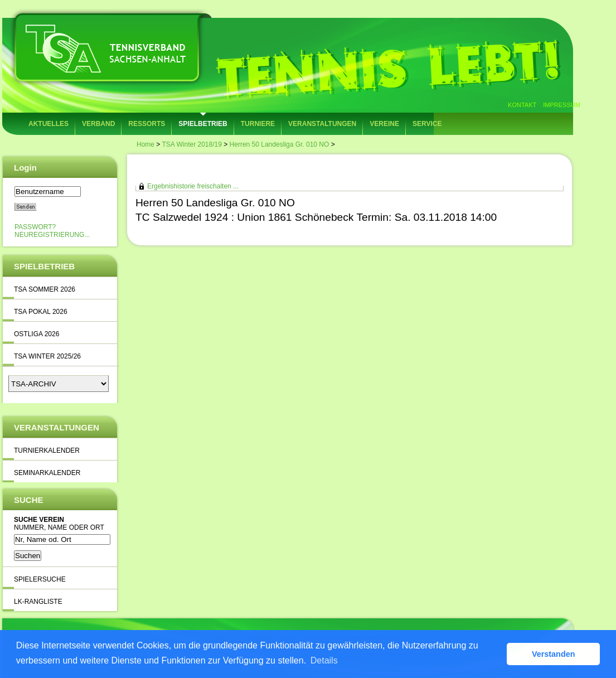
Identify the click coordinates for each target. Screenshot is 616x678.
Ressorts (147, 124)
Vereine (384, 124)
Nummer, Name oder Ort (59, 527)
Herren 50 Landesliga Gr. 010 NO (280, 144)
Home (145, 144)
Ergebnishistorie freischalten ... (193, 186)
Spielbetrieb (203, 124)
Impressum (562, 105)
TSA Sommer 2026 (45, 289)
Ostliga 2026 (37, 334)
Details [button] (324, 660)
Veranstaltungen (322, 124)
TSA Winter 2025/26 (47, 356)
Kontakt (522, 105)
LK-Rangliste (38, 602)
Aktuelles (48, 124)
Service (427, 124)
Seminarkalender (47, 473)
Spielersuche (40, 579)
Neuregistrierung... (52, 235)
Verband (98, 124)
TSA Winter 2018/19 (191, 144)
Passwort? (35, 227)
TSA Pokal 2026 (41, 312)
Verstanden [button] (554, 654)
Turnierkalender (47, 451)
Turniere (258, 124)
